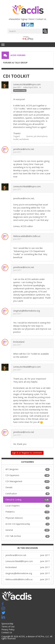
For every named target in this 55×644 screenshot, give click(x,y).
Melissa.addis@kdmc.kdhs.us (27, 236)
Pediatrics (27, 512)
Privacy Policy (8, 629)
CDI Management (27, 481)
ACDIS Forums (18, 55)
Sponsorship (7, 624)
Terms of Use (8, 627)
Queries (30, 136)
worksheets (24, 139)
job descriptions (41, 136)
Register (25, 453)
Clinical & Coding (20, 90)
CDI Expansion (27, 475)
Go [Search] (45, 31)
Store (31, 19)
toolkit (16, 139)
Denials (27, 487)
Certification (27, 494)
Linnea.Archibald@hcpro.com (27, 84)
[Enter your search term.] (25, 31)
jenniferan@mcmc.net (24, 149)
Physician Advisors (27, 518)
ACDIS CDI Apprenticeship (27, 524)
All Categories (27, 469)
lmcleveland (19, 342)
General (27, 530)
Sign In (15, 453)
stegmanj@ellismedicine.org (26, 311)
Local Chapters (27, 506)
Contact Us (41, 19)
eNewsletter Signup (18, 19)
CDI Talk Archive (27, 536)
